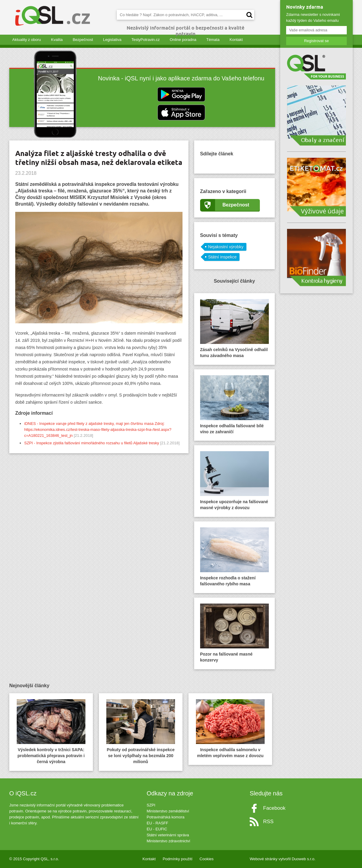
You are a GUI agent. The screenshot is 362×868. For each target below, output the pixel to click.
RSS (268, 822)
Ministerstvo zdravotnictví (168, 841)
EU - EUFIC (157, 829)
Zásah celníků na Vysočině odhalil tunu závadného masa (234, 329)
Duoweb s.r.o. (304, 859)
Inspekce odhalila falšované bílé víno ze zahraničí (234, 405)
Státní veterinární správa (168, 835)
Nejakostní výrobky (226, 247)
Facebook (274, 808)
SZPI (151, 805)
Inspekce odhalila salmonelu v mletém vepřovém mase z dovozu (230, 729)
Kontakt (236, 40)
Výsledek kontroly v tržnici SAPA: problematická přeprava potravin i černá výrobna (51, 732)
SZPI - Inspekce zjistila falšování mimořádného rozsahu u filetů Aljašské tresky (92, 443)
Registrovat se (316, 41)
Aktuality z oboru (27, 40)
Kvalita (57, 40)
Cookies (207, 859)
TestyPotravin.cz (146, 40)
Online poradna (183, 40)
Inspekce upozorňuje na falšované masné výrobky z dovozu (234, 481)
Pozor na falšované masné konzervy (234, 633)
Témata (213, 40)
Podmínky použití (178, 859)
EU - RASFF (157, 823)
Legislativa (112, 40)
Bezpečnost (83, 40)
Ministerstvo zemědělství (168, 811)
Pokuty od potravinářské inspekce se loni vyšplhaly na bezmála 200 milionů (141, 732)
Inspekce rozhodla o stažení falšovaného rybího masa (234, 557)
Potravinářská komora (165, 817)
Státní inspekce (223, 257)
